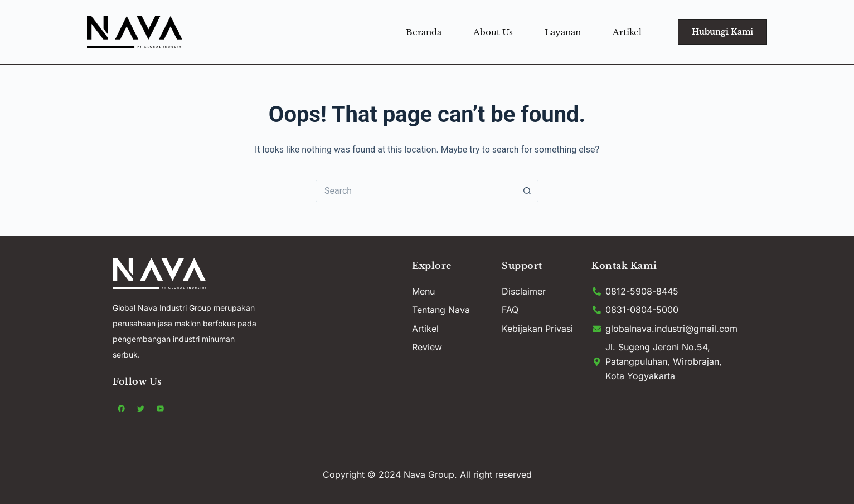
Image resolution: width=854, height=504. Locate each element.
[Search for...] (416, 191)
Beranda (424, 32)
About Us (493, 32)
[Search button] (527, 191)
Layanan (563, 32)
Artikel (627, 32)
